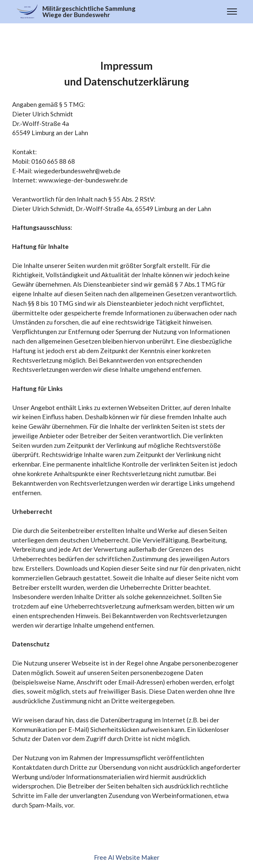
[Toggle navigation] (232, 12)
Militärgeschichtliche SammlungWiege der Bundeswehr (89, 12)
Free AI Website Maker (127, 857)
